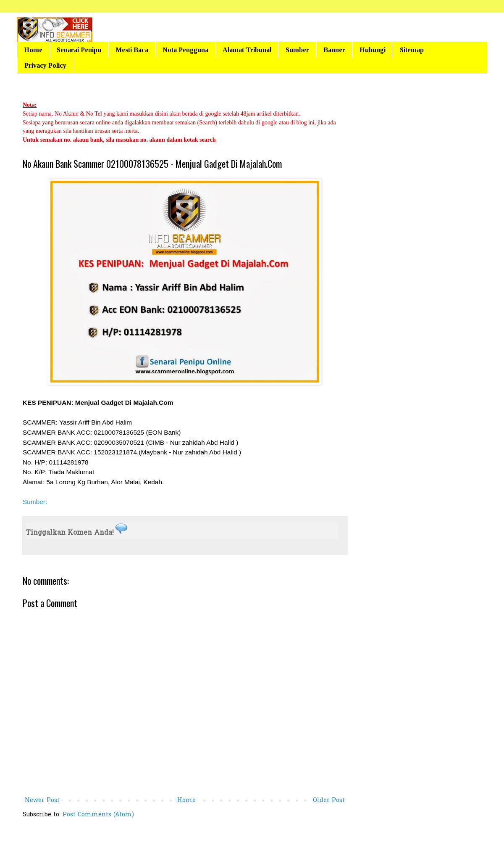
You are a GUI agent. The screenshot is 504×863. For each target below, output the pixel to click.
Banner (334, 50)
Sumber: (35, 502)
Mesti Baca (132, 50)
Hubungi (373, 50)
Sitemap (412, 50)
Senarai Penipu (79, 50)
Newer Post (42, 801)
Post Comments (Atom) (98, 815)
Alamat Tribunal (247, 50)
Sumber (297, 50)
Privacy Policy (45, 65)
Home (33, 50)
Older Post (329, 801)
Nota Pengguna (185, 50)
